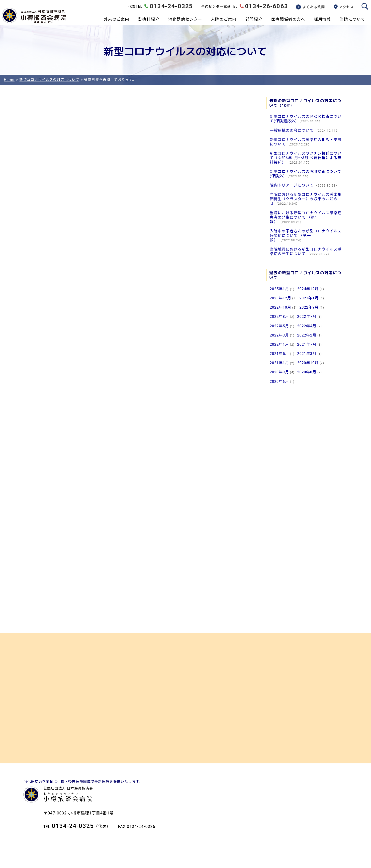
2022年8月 (279, 317)
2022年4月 (307, 326)
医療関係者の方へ (288, 19)
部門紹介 (254, 19)
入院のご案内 (224, 19)
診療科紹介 (149, 19)
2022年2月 (307, 335)
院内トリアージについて (292, 185)
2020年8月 (307, 372)
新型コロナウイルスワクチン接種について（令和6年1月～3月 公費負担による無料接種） (306, 158)
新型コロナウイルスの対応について (49, 80)
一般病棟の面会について (292, 131)
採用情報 (322, 19)
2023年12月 (280, 298)
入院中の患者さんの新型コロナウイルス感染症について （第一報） (306, 236)
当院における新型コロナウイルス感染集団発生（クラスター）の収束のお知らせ (306, 199)
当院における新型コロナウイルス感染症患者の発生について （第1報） (306, 217)
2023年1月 (309, 298)
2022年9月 (309, 307)
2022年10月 (280, 307)
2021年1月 (279, 363)
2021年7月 (307, 344)
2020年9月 (279, 372)
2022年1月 (279, 344)
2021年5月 (279, 354)
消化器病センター (185, 19)
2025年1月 (279, 289)
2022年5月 (279, 326)
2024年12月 (308, 289)
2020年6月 (279, 382)
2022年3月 (279, 335)
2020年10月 (308, 363)
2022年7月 (307, 317)
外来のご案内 (116, 19)
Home (9, 80)
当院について (353, 19)
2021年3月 (307, 354)
